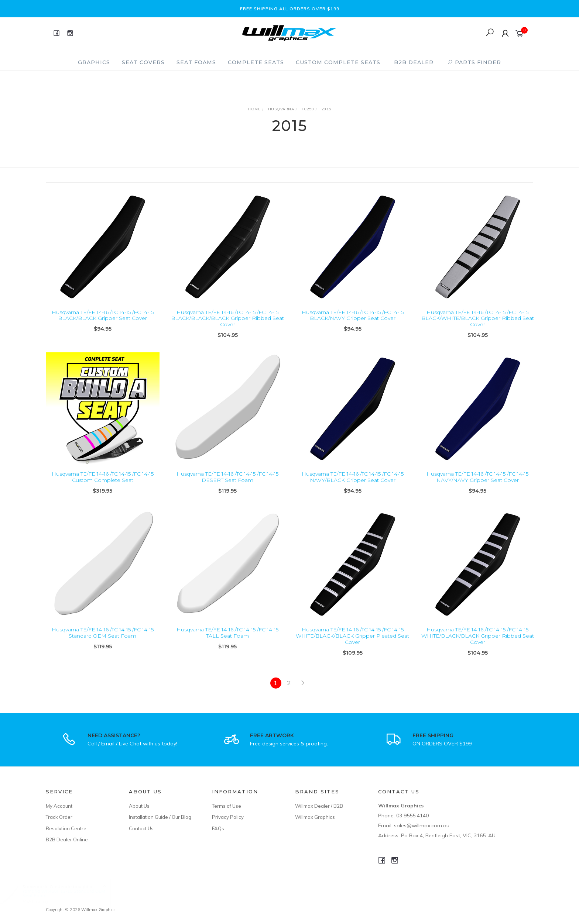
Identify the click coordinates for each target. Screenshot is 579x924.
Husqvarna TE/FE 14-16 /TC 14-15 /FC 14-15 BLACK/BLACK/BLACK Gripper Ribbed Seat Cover (227, 318)
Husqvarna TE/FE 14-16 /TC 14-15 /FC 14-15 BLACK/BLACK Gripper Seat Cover (103, 315)
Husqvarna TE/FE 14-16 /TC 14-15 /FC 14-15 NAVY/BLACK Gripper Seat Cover (353, 483)
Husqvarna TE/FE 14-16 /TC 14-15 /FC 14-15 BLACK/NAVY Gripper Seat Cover (353, 315)
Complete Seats (256, 62)
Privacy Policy (228, 817)
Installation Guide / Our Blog (160, 817)
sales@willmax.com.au (422, 825)
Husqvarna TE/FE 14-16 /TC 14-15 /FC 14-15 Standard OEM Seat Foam (103, 639)
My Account (59, 806)
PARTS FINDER (474, 62)
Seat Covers (143, 62)
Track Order (59, 817)
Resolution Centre (66, 828)
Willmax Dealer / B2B (319, 806)
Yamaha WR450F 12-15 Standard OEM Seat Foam (71, 893)
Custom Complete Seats (338, 62)
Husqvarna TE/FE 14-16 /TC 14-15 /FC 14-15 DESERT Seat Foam (227, 483)
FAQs (218, 828)
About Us (139, 806)
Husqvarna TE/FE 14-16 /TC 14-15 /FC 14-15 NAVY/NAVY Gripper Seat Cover (477, 483)
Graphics (94, 62)
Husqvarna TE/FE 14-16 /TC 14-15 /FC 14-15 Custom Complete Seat (103, 483)
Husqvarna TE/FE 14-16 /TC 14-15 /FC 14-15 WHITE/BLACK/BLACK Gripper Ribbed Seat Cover (478, 642)
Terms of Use (227, 806)
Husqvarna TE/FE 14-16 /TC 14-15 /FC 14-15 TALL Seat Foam (227, 639)
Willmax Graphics (315, 817)
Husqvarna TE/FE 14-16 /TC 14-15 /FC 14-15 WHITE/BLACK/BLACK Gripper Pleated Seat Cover (352, 642)
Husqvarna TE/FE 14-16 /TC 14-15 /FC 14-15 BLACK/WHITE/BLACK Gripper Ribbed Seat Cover (478, 318)
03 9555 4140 (412, 816)
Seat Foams (196, 62)
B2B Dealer (414, 62)
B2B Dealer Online (67, 839)
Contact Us (141, 828)
